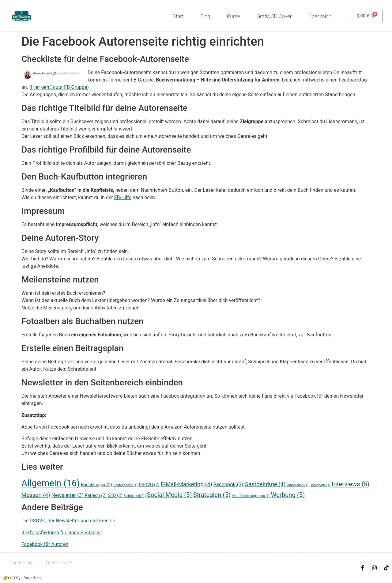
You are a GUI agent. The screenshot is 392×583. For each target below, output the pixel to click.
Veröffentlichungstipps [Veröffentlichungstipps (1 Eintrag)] (251, 496)
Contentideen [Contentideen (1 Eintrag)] (125, 485)
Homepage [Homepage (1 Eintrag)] (320, 485)
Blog (205, 16)
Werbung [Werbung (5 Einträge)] (288, 495)
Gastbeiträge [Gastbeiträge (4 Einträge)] (265, 484)
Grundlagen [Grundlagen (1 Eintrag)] (298, 485)
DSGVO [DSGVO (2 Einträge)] (149, 485)
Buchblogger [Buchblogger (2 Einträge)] (96, 485)
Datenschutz (59, 563)
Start (178, 16)
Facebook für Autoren (45, 544)
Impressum (21, 563)
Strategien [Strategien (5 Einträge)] (212, 495)
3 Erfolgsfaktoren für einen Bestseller (62, 533)
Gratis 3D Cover (274, 16)
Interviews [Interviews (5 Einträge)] (351, 484)
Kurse (234, 16)
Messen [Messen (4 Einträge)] (36, 495)
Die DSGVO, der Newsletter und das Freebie (68, 521)
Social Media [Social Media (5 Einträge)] (170, 495)
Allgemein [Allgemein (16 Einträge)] (51, 483)
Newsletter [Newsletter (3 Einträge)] (68, 495)
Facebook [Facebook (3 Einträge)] (228, 485)
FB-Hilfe (123, 197)
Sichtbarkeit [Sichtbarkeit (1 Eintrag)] (135, 496)
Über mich (321, 16)
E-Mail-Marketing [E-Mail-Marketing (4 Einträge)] (187, 484)
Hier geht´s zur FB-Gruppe (59, 87)
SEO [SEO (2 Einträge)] (115, 495)
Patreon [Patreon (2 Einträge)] (96, 495)
